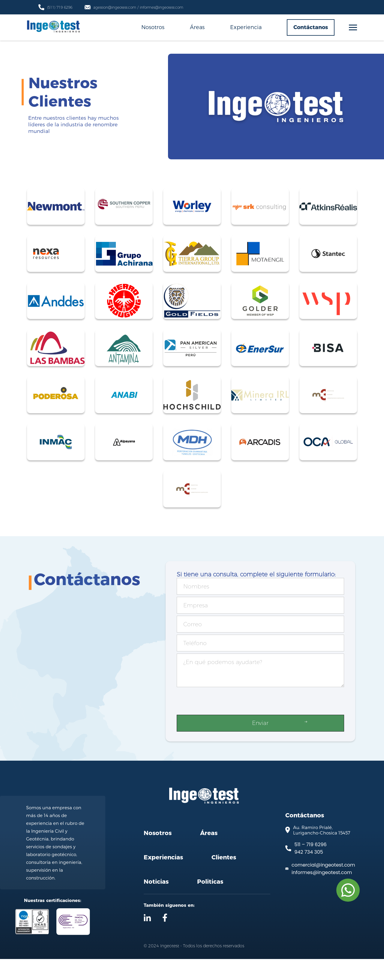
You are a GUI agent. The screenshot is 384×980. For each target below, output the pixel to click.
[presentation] (222, 702)
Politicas (210, 903)
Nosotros (153, 27)
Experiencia (246, 27)
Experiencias (163, 878)
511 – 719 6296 (310, 865)
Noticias (156, 903)
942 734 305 (309, 873)
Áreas (197, 27)
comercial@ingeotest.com (323, 886)
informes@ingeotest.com (322, 893)
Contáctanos (311, 27)
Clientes (224, 878)
